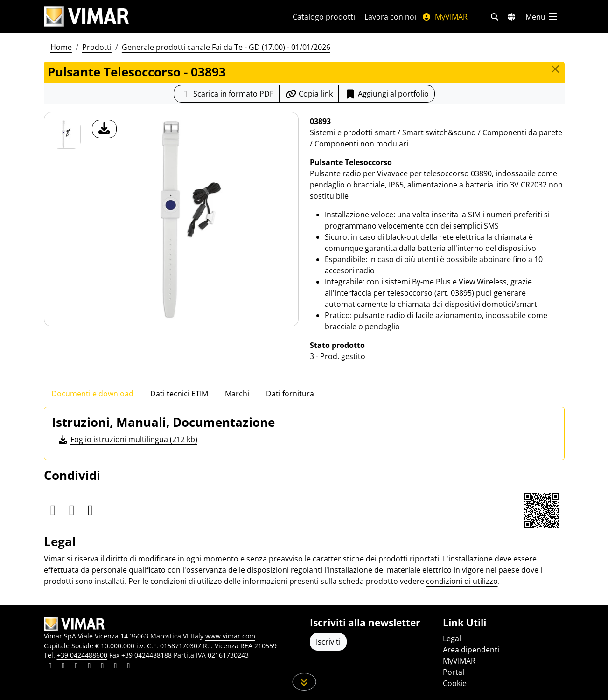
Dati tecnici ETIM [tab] (179, 394)
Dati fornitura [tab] (290, 394)
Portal (454, 672)
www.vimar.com (230, 636)
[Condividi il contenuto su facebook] (63, 667)
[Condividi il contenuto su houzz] (116, 667)
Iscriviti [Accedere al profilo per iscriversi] (328, 642)
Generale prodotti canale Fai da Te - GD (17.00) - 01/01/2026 (226, 47)
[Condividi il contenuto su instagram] (90, 667)
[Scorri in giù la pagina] (304, 682)
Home (61, 47)
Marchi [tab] (237, 394)
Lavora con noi (390, 17)
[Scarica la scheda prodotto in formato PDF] (227, 94)
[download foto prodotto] (104, 129)
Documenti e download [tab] (92, 394)
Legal (452, 638)
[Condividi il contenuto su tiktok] (129, 667)
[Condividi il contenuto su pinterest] (77, 667)
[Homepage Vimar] (86, 17)
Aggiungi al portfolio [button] (387, 94)
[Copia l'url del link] (309, 94)
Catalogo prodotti (324, 17)
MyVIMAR (445, 17)
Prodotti (97, 47)
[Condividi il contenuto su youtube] (103, 667)
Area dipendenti (471, 650)
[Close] (555, 69)
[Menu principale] (542, 17)
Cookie (455, 683)
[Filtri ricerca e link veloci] (495, 17)
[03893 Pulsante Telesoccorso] (66, 134)
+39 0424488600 (82, 655)
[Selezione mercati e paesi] (511, 17)
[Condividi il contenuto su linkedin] (50, 667)
